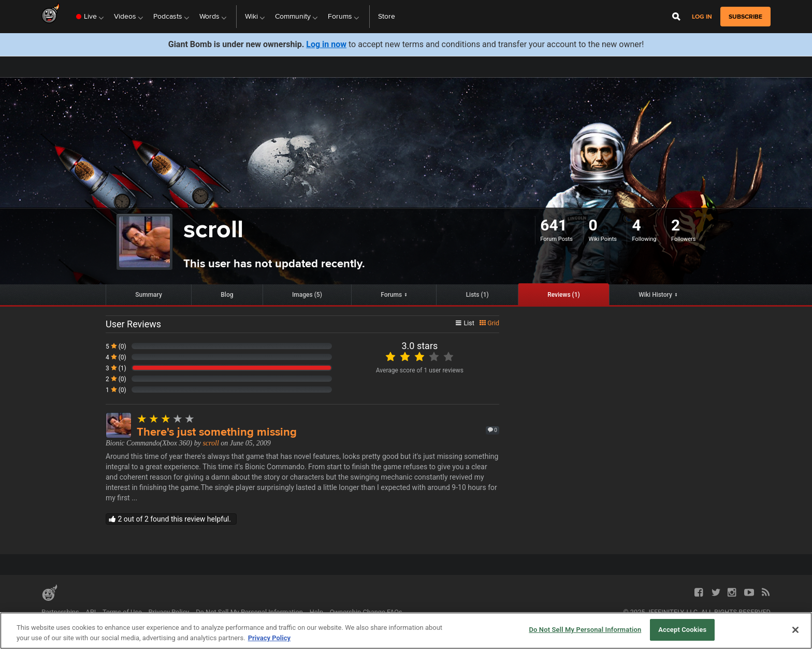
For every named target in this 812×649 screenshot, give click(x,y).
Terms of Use (122, 612)
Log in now (326, 44)
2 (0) (116, 379)
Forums (391, 295)
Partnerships (60, 612)
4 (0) (116, 357)
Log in (702, 17)
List (465, 323)
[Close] (795, 630)
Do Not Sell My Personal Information (249, 612)
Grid (489, 323)
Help (316, 612)
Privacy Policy (169, 612)
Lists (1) (477, 295)
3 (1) (116, 368)
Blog (227, 295)
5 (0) (116, 347)
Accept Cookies (682, 630)
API (91, 612)
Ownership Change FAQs (366, 612)
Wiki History (655, 295)
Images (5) (307, 295)
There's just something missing (217, 432)
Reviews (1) (564, 295)
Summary (149, 295)
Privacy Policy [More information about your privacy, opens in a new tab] (269, 638)
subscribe (745, 17)
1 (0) (116, 390)
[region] (406, 631)
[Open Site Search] (676, 17)
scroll (211, 443)
